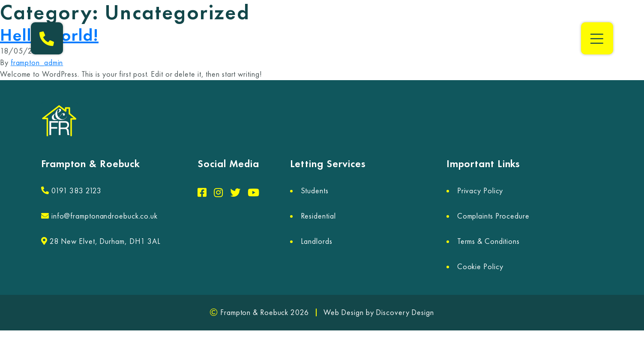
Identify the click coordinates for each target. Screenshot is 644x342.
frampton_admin (37, 63)
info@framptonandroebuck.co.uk (99, 216)
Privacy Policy (480, 191)
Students (315, 191)
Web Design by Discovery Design (379, 312)
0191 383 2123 (71, 191)
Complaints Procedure (493, 216)
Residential (318, 216)
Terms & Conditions (488, 241)
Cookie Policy (480, 267)
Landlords (317, 241)
